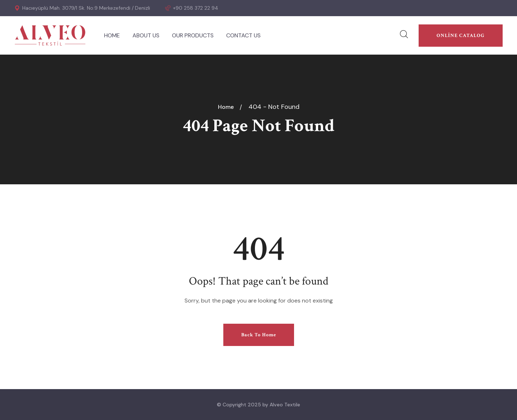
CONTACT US (243, 35)
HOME (112, 35)
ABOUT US (146, 35)
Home (227, 107)
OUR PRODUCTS (193, 35)
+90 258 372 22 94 (192, 8)
